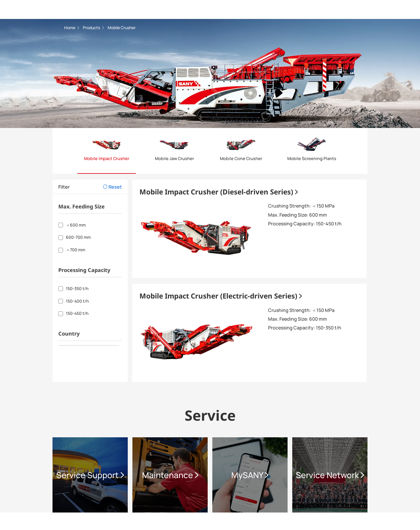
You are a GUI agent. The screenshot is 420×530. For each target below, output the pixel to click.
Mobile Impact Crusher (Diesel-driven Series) (219, 192)
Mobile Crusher (122, 28)
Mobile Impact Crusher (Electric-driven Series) (221, 296)
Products (92, 28)
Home (70, 28)
